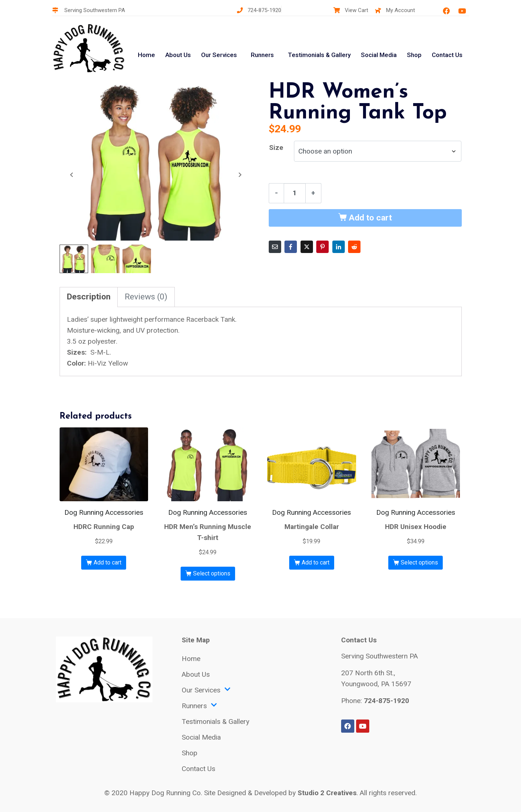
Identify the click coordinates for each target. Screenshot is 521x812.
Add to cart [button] (107, 561)
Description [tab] (89, 296)
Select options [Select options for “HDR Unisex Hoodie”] (419, 561)
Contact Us (447, 55)
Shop (414, 55)
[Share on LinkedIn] (339, 247)
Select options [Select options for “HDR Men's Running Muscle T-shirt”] (212, 572)
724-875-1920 (386, 700)
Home (146, 55)
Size (276, 148)
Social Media (379, 55)
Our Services (219, 55)
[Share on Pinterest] (322, 247)
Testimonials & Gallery (319, 55)
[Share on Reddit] (354, 247)
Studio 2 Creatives (327, 792)
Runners (262, 55)
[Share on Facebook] (291, 247)
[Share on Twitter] (307, 247)
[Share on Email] (275, 247)
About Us (178, 55)
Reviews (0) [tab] (146, 296)
